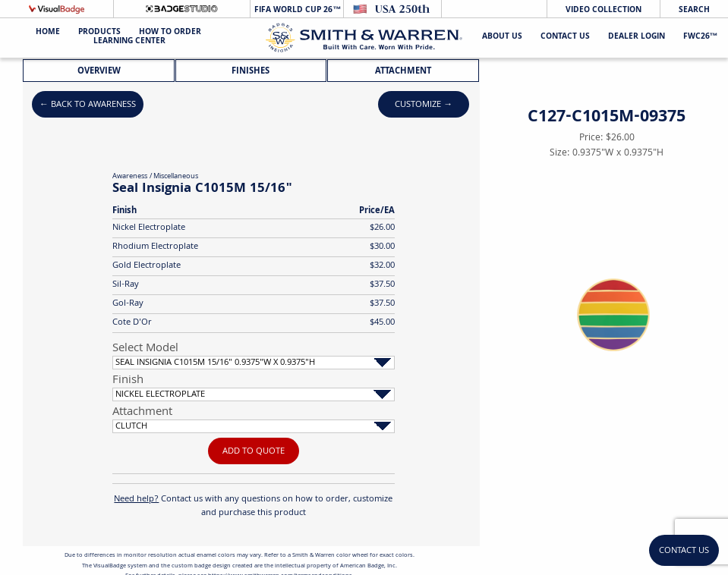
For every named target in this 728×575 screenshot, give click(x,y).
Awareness (130, 177)
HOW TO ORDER (170, 33)
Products (99, 33)
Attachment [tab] (403, 72)
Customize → (424, 105)
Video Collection (604, 10)
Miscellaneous (176, 177)
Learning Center (129, 42)
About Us (502, 38)
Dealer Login (637, 38)
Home (48, 33)
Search (694, 10)
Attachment (142, 413)
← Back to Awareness (88, 105)
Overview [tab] (99, 72)
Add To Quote (254, 452)
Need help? (136, 500)
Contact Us (565, 38)
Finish (128, 381)
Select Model (145, 349)
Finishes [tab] (251, 72)
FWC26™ (701, 38)
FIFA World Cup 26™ (296, 10)
